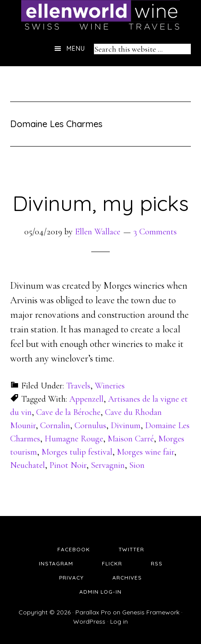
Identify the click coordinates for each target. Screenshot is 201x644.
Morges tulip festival (77, 452)
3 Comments (155, 232)
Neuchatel (28, 465)
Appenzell (86, 399)
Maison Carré (131, 439)
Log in (119, 621)
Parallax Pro (93, 612)
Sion (137, 465)
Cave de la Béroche (68, 412)
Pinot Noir (68, 465)
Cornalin (55, 426)
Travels (78, 386)
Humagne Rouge (74, 439)
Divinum (126, 426)
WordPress (89, 621)
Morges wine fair (145, 452)
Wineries (110, 386)
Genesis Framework (151, 612)
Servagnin (108, 465)
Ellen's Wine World (100, 15)
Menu (76, 49)
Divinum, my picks (100, 203)
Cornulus (90, 426)
